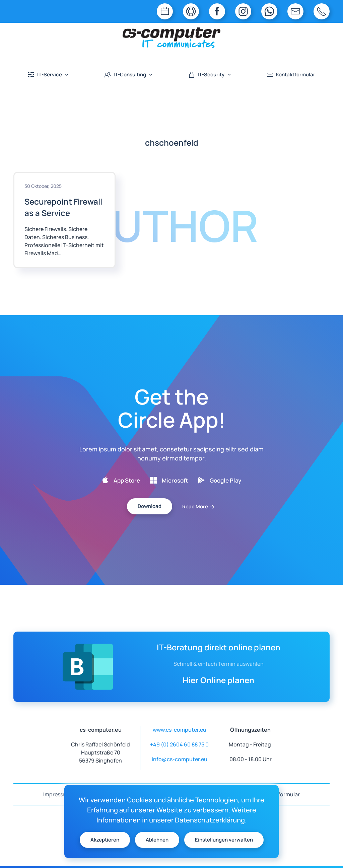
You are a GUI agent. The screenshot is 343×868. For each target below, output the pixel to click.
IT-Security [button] (210, 75)
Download (150, 506)
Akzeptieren (105, 840)
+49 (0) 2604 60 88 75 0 (179, 744)
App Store (127, 480)
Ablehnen (157, 840)
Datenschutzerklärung (210, 820)
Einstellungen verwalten (224, 840)
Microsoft (175, 480)
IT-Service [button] (48, 75)
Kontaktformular (291, 75)
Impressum (57, 794)
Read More (195, 507)
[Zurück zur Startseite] (171, 38)
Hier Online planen (218, 680)
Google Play (225, 480)
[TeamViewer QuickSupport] (191, 11)
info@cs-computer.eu (180, 759)
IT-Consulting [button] (129, 75)
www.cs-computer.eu (180, 730)
